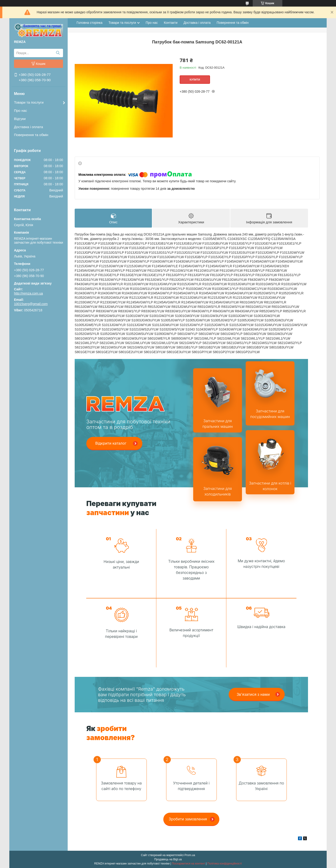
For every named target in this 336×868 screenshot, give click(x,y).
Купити (195, 80)
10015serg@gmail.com (31, 304)
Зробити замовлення (188, 819)
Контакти (171, 23)
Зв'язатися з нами (253, 694)
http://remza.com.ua (28, 293)
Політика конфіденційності (225, 864)
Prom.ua (190, 855)
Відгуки (20, 119)
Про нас (21, 111)
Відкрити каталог (111, 443)
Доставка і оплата (28, 127)
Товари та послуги (29, 102)
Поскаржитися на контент (188, 864)
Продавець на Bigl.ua (168, 859)
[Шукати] (58, 53)
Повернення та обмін (31, 135)
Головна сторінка (89, 23)
